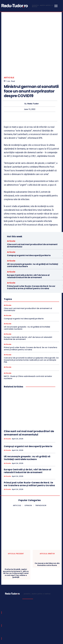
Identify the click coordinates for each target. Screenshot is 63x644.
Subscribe (52, 622)
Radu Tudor (33, 77)
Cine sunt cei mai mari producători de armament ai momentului (32, 219)
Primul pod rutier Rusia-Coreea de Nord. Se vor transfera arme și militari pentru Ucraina (31, 261)
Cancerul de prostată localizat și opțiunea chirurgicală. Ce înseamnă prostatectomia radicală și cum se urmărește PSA (31, 333)
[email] (23, 622)
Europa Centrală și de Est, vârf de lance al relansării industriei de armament (28, 250)
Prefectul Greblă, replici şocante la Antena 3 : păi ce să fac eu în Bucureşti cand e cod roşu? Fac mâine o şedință (16, 547)
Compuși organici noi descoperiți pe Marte (29, 229)
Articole (9, 51)
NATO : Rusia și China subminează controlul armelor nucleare (28, 351)
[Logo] (27, 6)
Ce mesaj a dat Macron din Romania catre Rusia (47, 538)
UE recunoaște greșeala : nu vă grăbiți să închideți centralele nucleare (33, 239)
